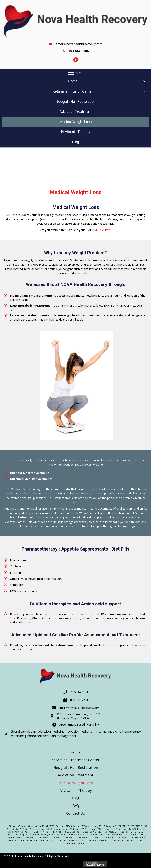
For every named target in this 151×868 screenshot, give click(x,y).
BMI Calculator (102, 230)
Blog (76, 798)
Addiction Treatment (76, 775)
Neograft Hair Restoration (76, 767)
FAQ (76, 806)
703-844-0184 (79, 692)
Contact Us (75, 813)
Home (76, 752)
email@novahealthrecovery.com (79, 44)
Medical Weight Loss (76, 783)
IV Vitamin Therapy (76, 790)
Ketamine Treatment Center (75, 760)
